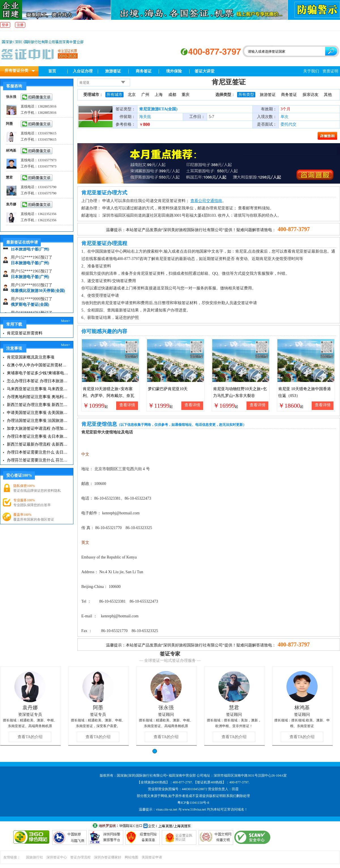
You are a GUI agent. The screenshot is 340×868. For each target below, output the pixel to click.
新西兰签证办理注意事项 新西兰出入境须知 (38, 405)
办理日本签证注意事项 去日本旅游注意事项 (38, 436)
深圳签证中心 (57, 857)
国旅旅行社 (35, 857)
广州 (145, 95)
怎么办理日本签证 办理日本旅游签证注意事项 (38, 381)
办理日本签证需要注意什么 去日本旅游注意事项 (38, 452)
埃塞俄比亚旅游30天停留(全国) (38, 294)
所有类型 (246, 95)
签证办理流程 (80, 857)
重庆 (186, 95)
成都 (172, 95)
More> (66, 321)
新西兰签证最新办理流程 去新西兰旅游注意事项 (38, 444)
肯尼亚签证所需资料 (25, 333)
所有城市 (114, 95)
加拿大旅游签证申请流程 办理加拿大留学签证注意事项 (38, 428)
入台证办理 (83, 71)
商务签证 (144, 71)
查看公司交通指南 (206, 201)
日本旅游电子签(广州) (30, 252)
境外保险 (174, 71)
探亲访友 (311, 95)
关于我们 (311, 71)
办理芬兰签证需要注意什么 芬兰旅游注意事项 (38, 460)
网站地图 (131, 857)
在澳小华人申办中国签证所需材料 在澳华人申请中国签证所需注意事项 (38, 365)
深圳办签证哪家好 (108, 857)
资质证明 (330, 71)
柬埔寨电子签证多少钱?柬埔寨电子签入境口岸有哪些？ (38, 373)
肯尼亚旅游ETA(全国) (158, 109)
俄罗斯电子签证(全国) (30, 308)
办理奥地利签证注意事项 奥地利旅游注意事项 (38, 397)
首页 (52, 71)
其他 (328, 95)
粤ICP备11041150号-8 (193, 803)
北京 (132, 95)
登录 (5, 25)
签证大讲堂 (205, 71)
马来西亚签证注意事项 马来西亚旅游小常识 (38, 389)
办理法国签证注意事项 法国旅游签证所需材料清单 (38, 421)
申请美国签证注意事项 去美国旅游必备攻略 (38, 413)
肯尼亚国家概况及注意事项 (31, 357)
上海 (159, 95)
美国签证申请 (152, 857)
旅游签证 (113, 71)
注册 (20, 25)
